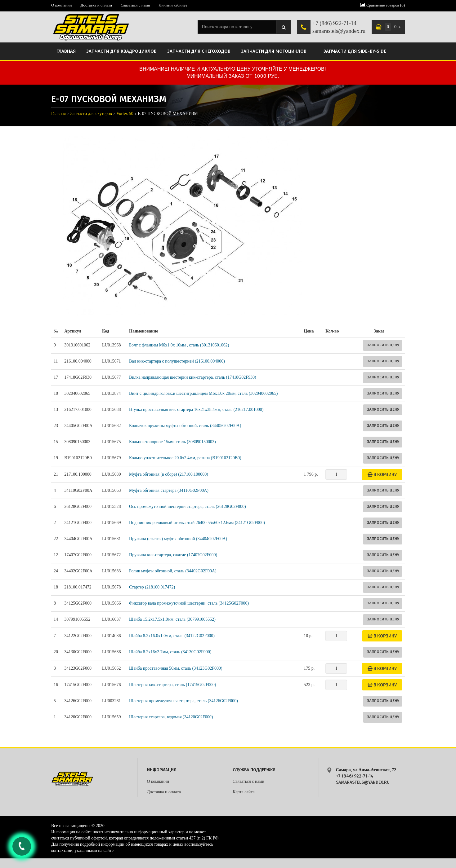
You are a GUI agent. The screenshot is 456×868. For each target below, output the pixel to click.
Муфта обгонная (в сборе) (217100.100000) (169, 474)
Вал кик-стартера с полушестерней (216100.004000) (177, 361)
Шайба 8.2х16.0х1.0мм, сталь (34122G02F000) (172, 636)
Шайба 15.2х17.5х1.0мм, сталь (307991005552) (172, 619)
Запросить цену (383, 345)
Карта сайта (244, 792)
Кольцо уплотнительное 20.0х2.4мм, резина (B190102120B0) (185, 458)
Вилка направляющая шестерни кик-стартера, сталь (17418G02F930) (193, 377)
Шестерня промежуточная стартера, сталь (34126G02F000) (183, 701)
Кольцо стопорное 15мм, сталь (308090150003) (172, 442)
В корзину (382, 474)
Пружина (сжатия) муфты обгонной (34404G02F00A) (178, 539)
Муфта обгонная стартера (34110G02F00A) (169, 490)
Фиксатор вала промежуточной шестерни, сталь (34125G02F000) (189, 603)
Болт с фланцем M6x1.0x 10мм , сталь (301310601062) (179, 345)
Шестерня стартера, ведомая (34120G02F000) (171, 717)
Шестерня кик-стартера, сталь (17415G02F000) (172, 685)
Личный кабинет (173, 5)
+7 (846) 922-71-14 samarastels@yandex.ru (339, 27)
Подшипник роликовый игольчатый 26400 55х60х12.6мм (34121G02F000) (197, 523)
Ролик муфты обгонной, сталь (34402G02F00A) (173, 571)
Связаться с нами (135, 5)
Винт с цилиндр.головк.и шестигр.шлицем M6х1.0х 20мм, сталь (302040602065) (203, 393)
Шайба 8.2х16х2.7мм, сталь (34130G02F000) (170, 652)
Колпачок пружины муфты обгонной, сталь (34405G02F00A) (185, 426)
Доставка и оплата (96, 5)
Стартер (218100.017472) (152, 587)
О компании (61, 5)
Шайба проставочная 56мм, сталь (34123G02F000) (176, 668)
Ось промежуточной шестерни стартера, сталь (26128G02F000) (188, 507)
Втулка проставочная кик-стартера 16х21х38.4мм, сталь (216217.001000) (196, 410)
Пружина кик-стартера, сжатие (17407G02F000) (173, 555)
